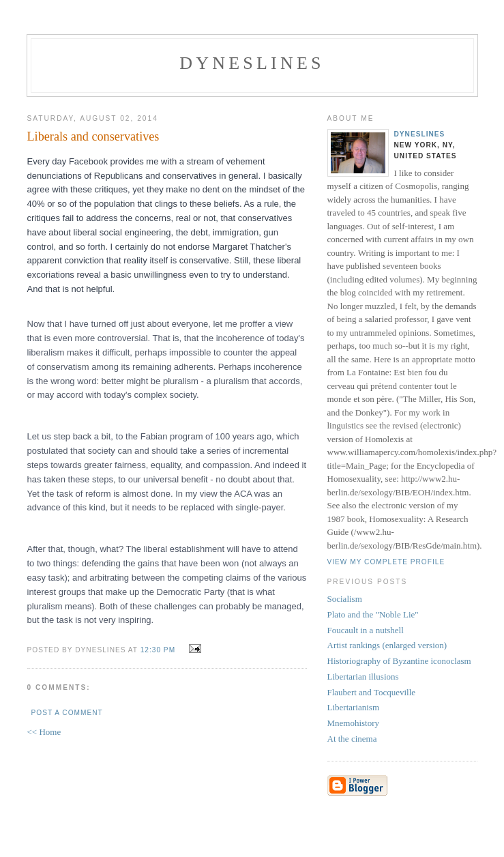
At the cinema (352, 739)
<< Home (44, 732)
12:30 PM (158, 650)
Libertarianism (354, 707)
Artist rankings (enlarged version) (387, 645)
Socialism (345, 599)
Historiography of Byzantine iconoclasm (399, 661)
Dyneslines (252, 63)
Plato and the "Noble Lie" (373, 614)
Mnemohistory (354, 723)
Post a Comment (67, 713)
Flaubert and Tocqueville (372, 692)
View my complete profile (386, 562)
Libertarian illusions (363, 677)
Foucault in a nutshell (366, 630)
